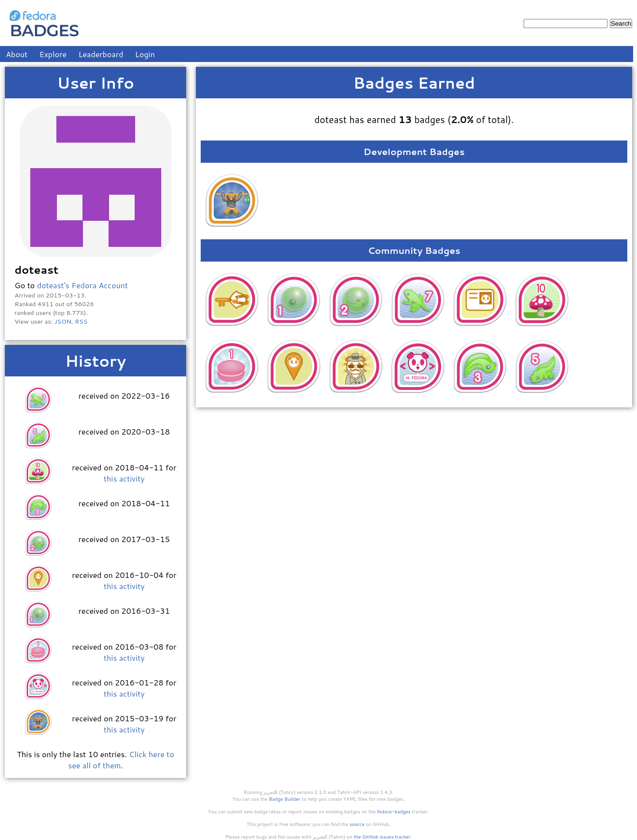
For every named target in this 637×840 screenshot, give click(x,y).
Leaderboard (101, 54)
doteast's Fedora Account (82, 285)
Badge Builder (285, 799)
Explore (53, 54)
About (17, 54)
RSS (81, 321)
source (357, 824)
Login (145, 54)
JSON (63, 321)
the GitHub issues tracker (382, 837)
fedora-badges (394, 811)
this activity (124, 478)
